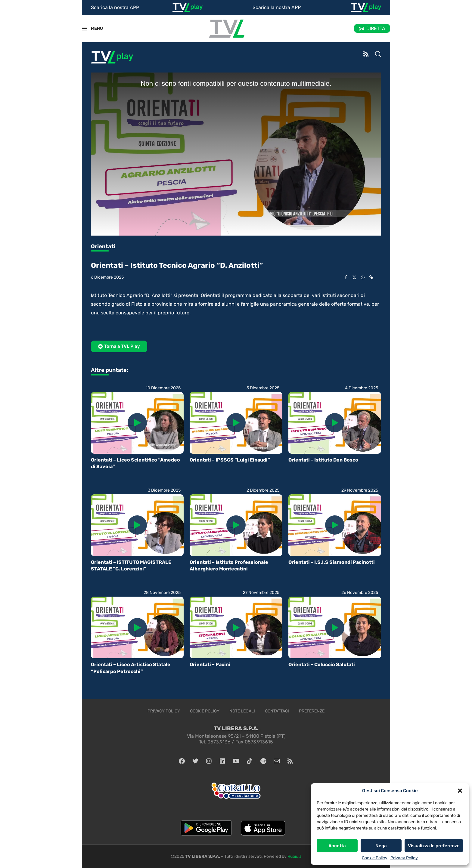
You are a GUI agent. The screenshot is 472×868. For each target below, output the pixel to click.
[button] (460, 791)
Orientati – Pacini (210, 664)
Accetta (337, 846)
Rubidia (295, 856)
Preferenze (312, 711)
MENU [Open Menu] (94, 28)
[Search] (378, 55)
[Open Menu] (85, 29)
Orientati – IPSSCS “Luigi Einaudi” (230, 460)
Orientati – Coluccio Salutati (322, 664)
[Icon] (137, 423)
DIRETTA (376, 28)
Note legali (242, 711)
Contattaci (277, 711)
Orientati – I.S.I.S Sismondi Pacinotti (332, 562)
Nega (381, 846)
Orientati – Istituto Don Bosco (323, 460)
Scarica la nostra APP (115, 7)
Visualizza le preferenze (434, 846)
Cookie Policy (375, 858)
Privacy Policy (404, 858)
